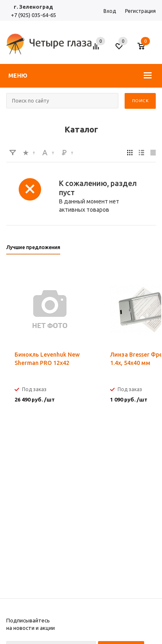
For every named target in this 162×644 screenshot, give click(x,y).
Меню (18, 76)
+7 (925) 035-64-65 (33, 15)
